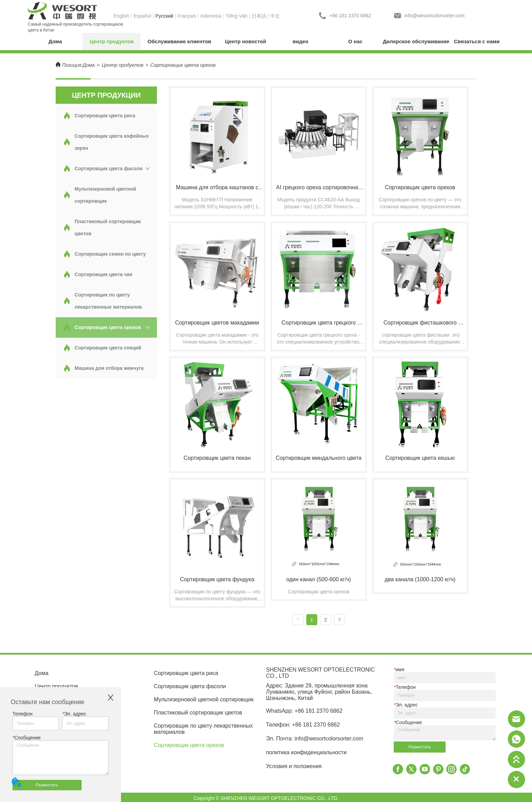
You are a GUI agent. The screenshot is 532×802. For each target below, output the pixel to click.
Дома (89, 65)
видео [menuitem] (301, 41)
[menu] (266, 42)
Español (143, 16)
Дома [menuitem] (55, 41)
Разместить (47, 785)
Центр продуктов (122, 65)
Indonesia (211, 16)
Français (187, 16)
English (121, 16)
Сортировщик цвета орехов (183, 65)
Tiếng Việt (237, 16)
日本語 (259, 16)
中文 (275, 16)
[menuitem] (112, 42)
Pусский (164, 16)
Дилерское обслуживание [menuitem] (416, 41)
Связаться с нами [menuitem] (477, 41)
